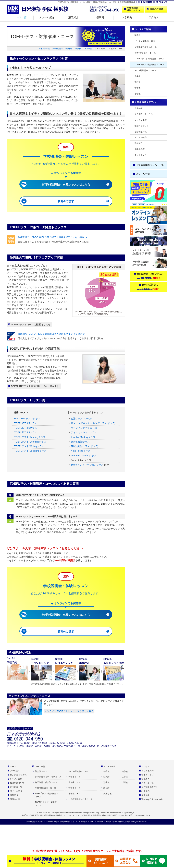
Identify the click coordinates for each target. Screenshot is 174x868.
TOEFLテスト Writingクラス (29, 446)
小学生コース (74, 794)
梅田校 (106, 788)
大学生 (138, 76)
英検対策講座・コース (145, 53)
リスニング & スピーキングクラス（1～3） (94, 423)
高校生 (138, 82)
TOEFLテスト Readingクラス (30, 437)
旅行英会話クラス (80, 442)
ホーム (13, 767)
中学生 (138, 88)
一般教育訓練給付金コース (81, 799)
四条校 (125, 771)
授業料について (142, 126)
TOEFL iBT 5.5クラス (26, 432)
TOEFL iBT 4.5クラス (26, 428)
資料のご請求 (66, 201)
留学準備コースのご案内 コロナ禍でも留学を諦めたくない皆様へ (52, 237)
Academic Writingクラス (84, 456)
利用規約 (145, 791)
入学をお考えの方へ (145, 102)
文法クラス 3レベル (81, 419)
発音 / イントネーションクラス (87, 465)
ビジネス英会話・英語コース (48, 777)
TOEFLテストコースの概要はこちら (31, 325)
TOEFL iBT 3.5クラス (26, 423)
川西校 (125, 782)
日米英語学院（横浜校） (63, 49)
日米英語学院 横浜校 (45, 9)
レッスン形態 (141, 120)
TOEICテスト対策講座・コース (149, 59)
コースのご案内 (143, 29)
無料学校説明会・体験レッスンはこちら (66, 185)
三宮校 (125, 777)
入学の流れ (140, 108)
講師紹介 (73, 17)
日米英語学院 (44, 49)
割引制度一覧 (141, 132)
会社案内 (145, 779)
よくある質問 (147, 771)
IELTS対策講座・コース (145, 71)
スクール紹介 (47, 17)
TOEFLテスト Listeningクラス (30, 442)
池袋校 (106, 782)
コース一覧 (20, 17)
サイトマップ (147, 775)
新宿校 (106, 771)
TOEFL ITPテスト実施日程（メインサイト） (35, 386)
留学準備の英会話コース (146, 47)
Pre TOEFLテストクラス (27, 419)
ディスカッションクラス (84, 432)
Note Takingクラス (81, 451)
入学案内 (127, 17)
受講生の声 (140, 149)
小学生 (138, 94)
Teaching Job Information (153, 799)
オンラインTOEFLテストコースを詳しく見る (69, 711)
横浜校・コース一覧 (84, 49)
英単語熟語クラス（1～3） (85, 446)
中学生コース (74, 788)
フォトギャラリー (143, 155)
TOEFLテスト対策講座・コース (149, 65)
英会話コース (41, 771)
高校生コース (74, 782)
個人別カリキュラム (144, 114)
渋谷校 (106, 777)
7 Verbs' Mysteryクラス (83, 437)
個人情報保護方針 (150, 787)
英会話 (138, 35)
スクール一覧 (109, 767)
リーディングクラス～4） (84, 428)
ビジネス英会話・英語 (145, 41)
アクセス (154, 17)
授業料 (100, 17)
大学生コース (74, 777)
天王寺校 (107, 794)
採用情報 (145, 795)
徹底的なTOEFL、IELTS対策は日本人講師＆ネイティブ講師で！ (52, 334)
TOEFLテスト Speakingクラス (30, 451)
